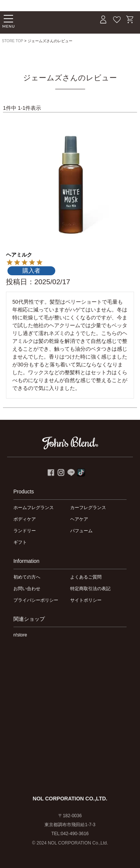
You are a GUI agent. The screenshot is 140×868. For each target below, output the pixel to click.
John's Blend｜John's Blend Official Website (47, 21)
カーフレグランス (88, 508)
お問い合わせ (27, 589)
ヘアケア (79, 519)
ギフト (20, 542)
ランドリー (25, 531)
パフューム (81, 531)
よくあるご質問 (86, 577)
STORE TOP (13, 41)
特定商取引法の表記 (90, 589)
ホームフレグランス (34, 508)
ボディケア (25, 519)
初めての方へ (27, 577)
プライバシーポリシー (36, 600)
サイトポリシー (86, 600)
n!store (20, 635)
